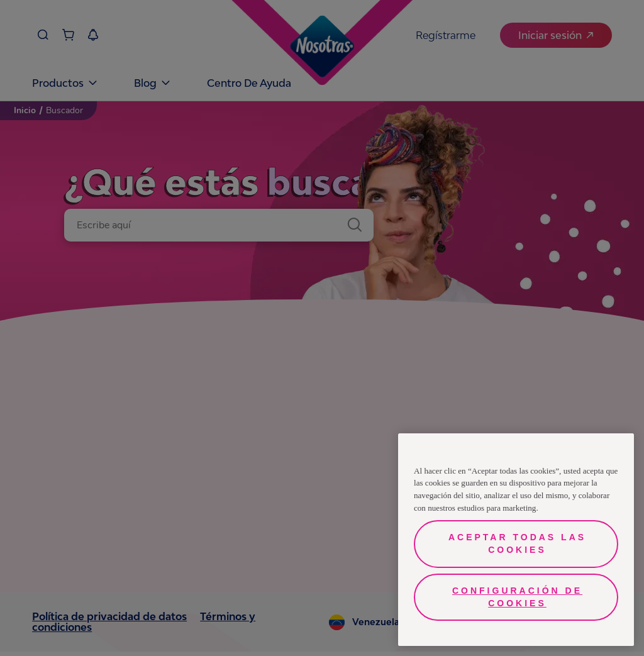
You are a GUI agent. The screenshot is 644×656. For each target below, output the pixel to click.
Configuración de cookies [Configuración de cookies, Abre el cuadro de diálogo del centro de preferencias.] (517, 597)
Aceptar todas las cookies (517, 543)
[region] (516, 540)
